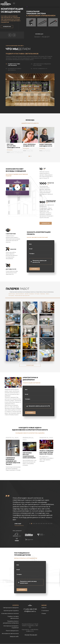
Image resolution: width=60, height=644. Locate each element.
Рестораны (14, 296)
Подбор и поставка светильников (14, 65)
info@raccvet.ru (33, 611)
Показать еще (30, 365)
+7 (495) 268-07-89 (27, 609)
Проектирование (22, 294)
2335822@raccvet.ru (13, 150)
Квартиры (45, 294)
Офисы (50, 294)
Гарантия (10, 249)
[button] (29, 156)
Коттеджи (40, 294)
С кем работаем (8, 234)
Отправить (34, 270)
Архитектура (14, 294)
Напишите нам (7, 27)
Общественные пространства (25, 296)
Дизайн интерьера (32, 294)
